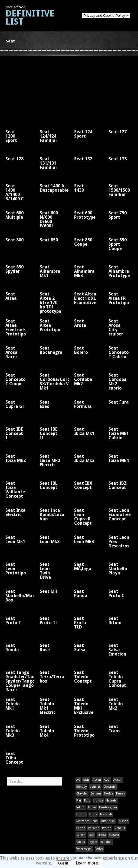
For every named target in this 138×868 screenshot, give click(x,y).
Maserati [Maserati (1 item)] (106, 814)
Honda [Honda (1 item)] (98, 801)
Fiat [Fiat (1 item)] (79, 801)
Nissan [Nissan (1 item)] (123, 821)
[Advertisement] (34, 90)
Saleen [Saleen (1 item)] (81, 835)
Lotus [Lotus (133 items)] (93, 814)
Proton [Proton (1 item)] (107, 828)
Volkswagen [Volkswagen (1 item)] (84, 849)
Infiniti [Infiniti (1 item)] (81, 807)
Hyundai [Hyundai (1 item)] (112, 801)
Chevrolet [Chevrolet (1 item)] (110, 787)
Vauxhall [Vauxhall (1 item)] (106, 842)
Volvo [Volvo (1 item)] (99, 849)
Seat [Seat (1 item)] (91, 835)
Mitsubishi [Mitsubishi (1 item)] (108, 821)
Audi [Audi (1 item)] (107, 780)
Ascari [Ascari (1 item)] (97, 780)
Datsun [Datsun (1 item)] (96, 794)
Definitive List (30, 16)
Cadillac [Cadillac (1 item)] (95, 787)
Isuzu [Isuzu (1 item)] (92, 807)
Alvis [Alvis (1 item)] (86, 780)
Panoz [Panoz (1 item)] (81, 828)
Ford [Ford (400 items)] (87, 801)
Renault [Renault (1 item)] (120, 828)
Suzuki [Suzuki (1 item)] (81, 842)
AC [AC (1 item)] (78, 780)
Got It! (63, 863)
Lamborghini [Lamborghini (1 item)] (108, 807)
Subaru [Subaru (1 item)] (114, 835)
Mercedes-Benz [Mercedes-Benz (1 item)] (87, 821)
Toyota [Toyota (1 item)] (93, 842)
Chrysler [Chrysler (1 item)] (82, 794)
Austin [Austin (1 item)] (118, 780)
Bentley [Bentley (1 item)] (81, 787)
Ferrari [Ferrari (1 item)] (120, 794)
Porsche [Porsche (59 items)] (93, 828)
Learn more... (88, 863)
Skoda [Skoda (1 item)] (102, 835)
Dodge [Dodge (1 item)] (109, 794)
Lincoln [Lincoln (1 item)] (81, 814)
